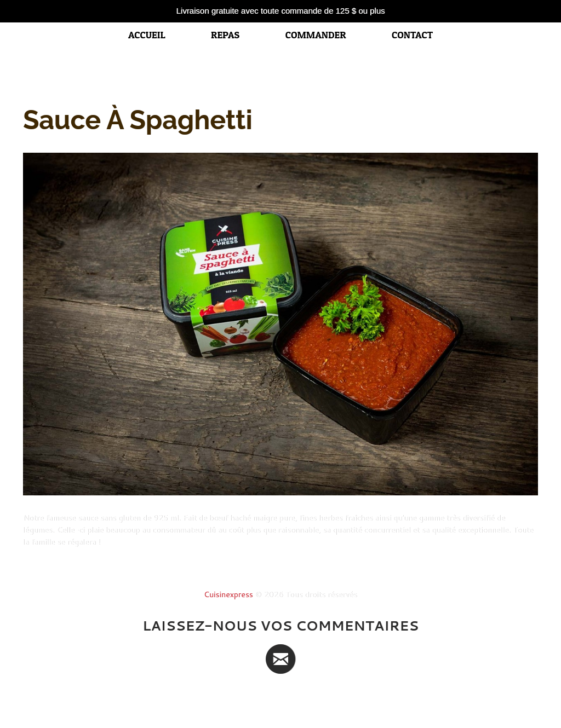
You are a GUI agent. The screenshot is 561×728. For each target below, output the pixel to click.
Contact (412, 35)
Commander (316, 35)
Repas (225, 35)
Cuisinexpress (228, 594)
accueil (147, 35)
